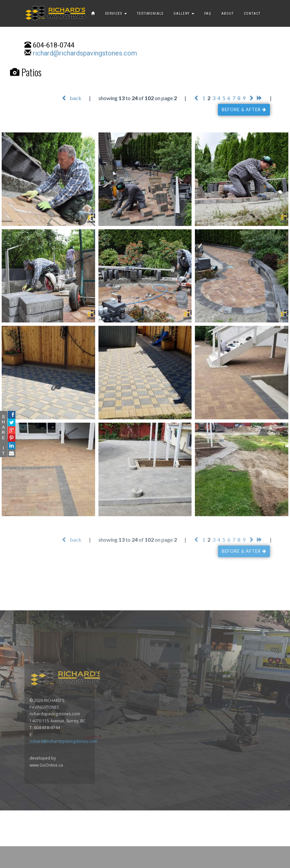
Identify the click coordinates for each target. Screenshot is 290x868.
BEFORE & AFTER (244, 110)
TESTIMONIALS (150, 14)
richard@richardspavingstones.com (85, 54)
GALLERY (184, 14)
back (71, 98)
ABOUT (228, 14)
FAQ (208, 14)
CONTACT (252, 14)
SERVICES (116, 14)
